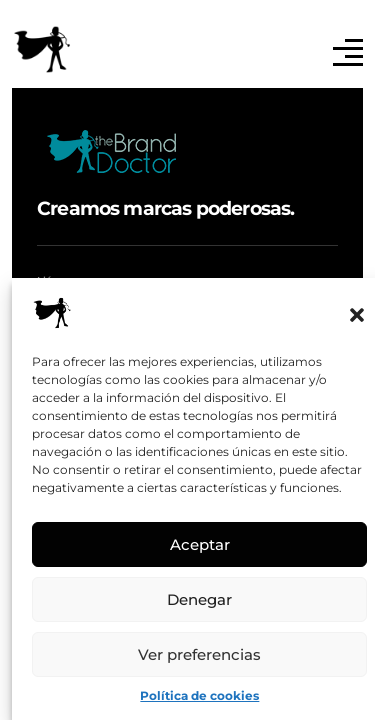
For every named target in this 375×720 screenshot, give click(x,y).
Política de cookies (199, 695)
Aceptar (200, 544)
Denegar (199, 599)
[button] (357, 313)
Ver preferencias (199, 654)
